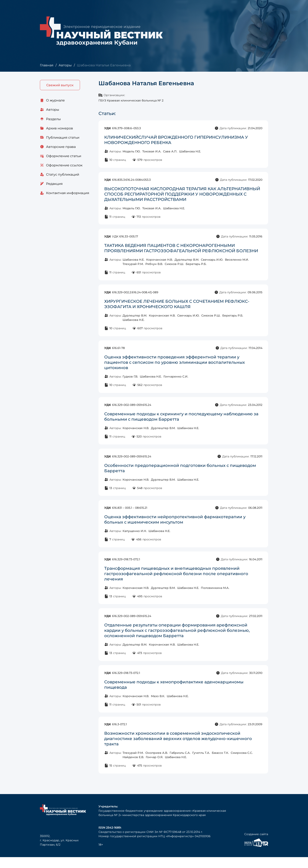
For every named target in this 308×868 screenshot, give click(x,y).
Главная (47, 65)
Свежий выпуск (60, 85)
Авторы (65, 65)
